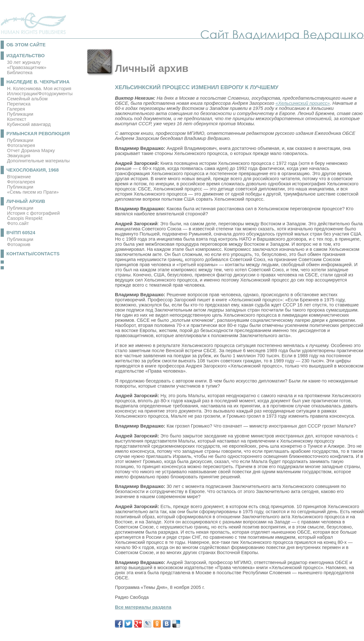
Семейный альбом (27, 99)
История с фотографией (33, 213)
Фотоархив (19, 244)
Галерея (16, 109)
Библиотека (20, 73)
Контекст (17, 119)
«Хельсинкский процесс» (303, 103)
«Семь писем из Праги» (33, 192)
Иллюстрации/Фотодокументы (40, 94)
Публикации (20, 114)
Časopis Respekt (25, 218)
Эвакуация (19, 156)
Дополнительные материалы (38, 161)
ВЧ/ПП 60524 (21, 233)
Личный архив (26, 201)
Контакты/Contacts (33, 254)
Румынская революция (38, 134)
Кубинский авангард (29, 124)
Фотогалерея (21, 145)
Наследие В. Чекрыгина (38, 82)
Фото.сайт (18, 223)
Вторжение (19, 177)
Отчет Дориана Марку (31, 151)
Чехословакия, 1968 (33, 170)
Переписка (19, 104)
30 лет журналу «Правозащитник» (27, 65)
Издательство (26, 56)
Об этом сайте (26, 45)
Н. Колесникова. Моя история (39, 89)
